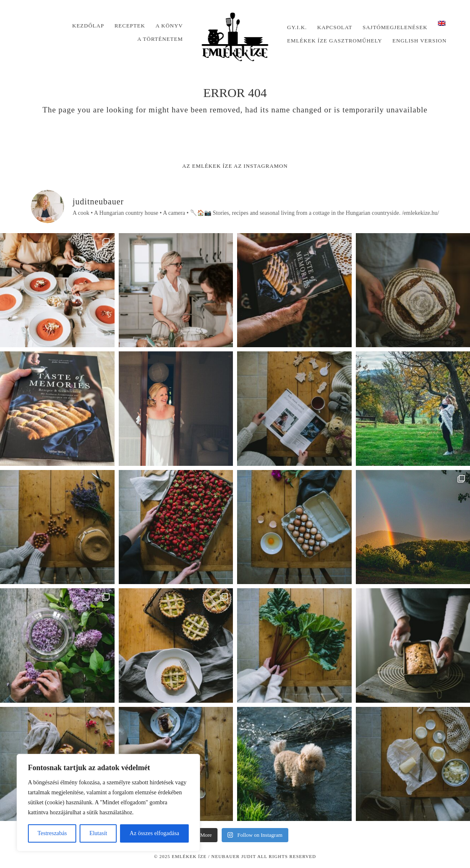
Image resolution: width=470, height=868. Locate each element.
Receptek (130, 26)
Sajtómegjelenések (395, 27)
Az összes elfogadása (154, 833)
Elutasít (98, 833)
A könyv (169, 26)
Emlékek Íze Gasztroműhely (335, 41)
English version (420, 41)
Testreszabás (52, 833)
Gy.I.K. (297, 27)
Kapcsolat (335, 27)
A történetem (160, 39)
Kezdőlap (88, 26)
